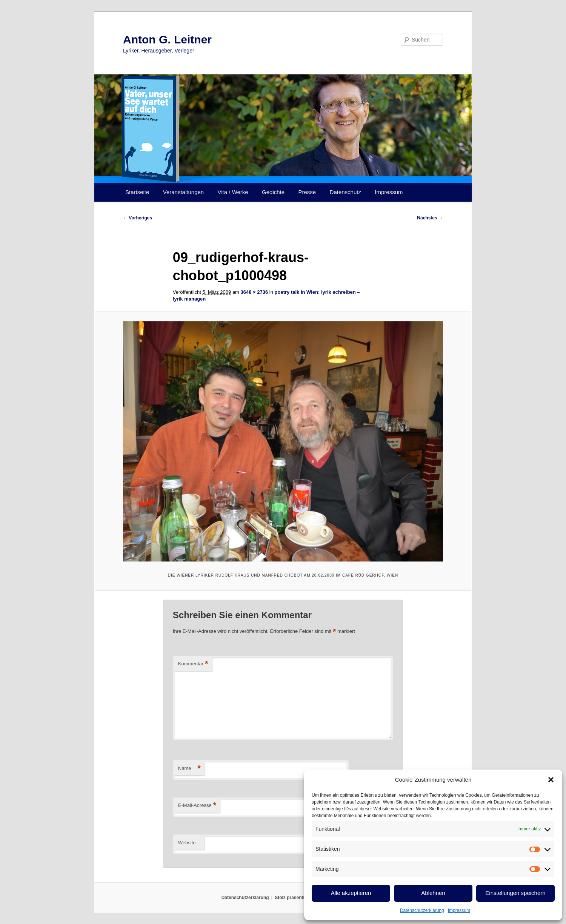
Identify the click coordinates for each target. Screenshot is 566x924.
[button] (551, 780)
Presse (307, 192)
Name (189, 769)
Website (187, 843)
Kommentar (193, 664)
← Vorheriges (138, 218)
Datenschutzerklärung (422, 910)
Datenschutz (345, 192)
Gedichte (273, 192)
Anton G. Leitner (167, 39)
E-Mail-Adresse (197, 806)
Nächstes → (430, 218)
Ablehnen (433, 893)
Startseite (137, 192)
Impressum (459, 910)
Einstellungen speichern (515, 893)
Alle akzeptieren (351, 893)
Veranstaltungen (183, 192)
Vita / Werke (233, 192)
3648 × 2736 (255, 292)
